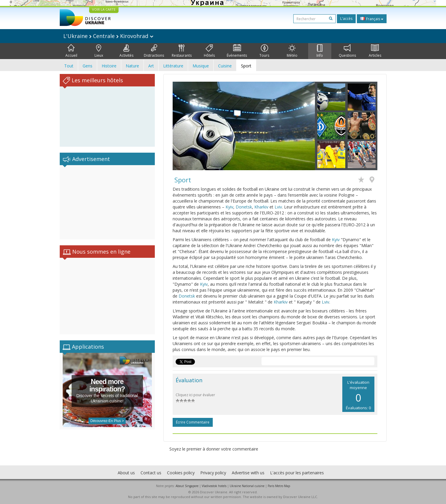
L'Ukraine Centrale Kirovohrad (108, 36)
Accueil (71, 51)
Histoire (109, 66)
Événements (237, 51)
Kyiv (229, 207)
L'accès (346, 19)
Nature (132, 66)
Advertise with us (248, 473)
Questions (347, 51)
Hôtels (209, 51)
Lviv (278, 207)
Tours (264, 51)
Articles (375, 51)
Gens (88, 66)
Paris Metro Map (279, 486)
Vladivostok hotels (214, 486)
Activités (126, 51)
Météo (292, 51)
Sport (246, 66)
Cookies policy (181, 473)
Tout (69, 66)
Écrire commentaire (193, 422)
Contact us (151, 473)
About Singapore (187, 486)
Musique (201, 66)
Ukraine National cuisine (247, 486)
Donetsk (244, 207)
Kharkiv (261, 207)
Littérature (173, 66)
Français (372, 19)
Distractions (154, 51)
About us (126, 473)
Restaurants (182, 51)
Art (151, 66)
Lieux (99, 51)
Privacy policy (213, 473)
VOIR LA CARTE (104, 9)
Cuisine (225, 66)
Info (320, 51)
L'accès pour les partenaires (297, 473)
